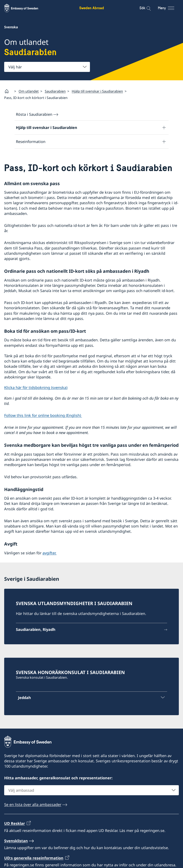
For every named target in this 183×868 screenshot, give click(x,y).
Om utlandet (29, 91)
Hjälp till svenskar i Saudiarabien (97, 91)
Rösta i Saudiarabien (34, 114)
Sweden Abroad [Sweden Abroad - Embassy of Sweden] (92, 8)
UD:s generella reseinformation (34, 858)
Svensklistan (16, 841)
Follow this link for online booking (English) (43, 416)
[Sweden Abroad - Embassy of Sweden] (25, 8)
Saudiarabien (55, 91)
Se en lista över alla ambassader (33, 804)
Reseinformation (31, 142)
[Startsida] (8, 91)
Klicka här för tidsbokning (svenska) (36, 388)
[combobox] (47, 67)
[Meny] (170, 8)
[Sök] (146, 8)
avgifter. (49, 553)
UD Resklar (15, 823)
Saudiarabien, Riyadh (36, 629)
